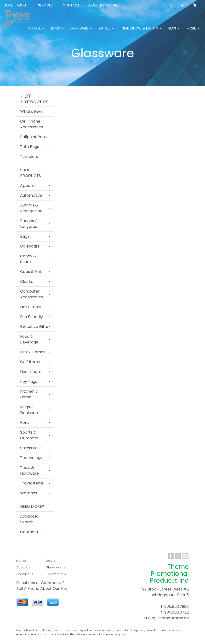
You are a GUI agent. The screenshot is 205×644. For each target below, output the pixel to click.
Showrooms (56, 567)
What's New (31, 111)
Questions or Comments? (40, 583)
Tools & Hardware (29, 470)
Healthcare (31, 372)
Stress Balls (31, 448)
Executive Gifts (34, 327)
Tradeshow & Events (141, 31)
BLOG (92, 5)
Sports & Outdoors (29, 435)
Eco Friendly (31, 317)
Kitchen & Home (29, 394)
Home (21, 561)
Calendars (30, 246)
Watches (29, 493)
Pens (174, 31)
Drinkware (81, 31)
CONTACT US (74, 5)
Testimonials (56, 574)
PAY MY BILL (109, 5)
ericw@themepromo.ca (166, 618)
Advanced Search (30, 519)
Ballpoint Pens (33, 137)
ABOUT (22, 5)
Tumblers (29, 157)
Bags (57, 31)
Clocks (26, 281)
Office (106, 31)
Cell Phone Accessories (31, 124)
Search (52, 561)
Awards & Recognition (31, 208)
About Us (23, 567)
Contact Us (31, 532)
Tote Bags (30, 147)
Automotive (31, 195)
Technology (31, 458)
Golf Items (30, 362)
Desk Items (31, 307)
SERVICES (45, 5)
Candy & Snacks (28, 259)
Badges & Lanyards (29, 224)
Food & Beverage (29, 339)
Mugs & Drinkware (30, 410)
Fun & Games (33, 352)
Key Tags (29, 381)
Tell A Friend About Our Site (42, 588)
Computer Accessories (31, 294)
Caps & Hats (32, 272)
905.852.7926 (177, 606)
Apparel (36, 31)
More (193, 31)
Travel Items (32, 483)
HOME (9, 5)
